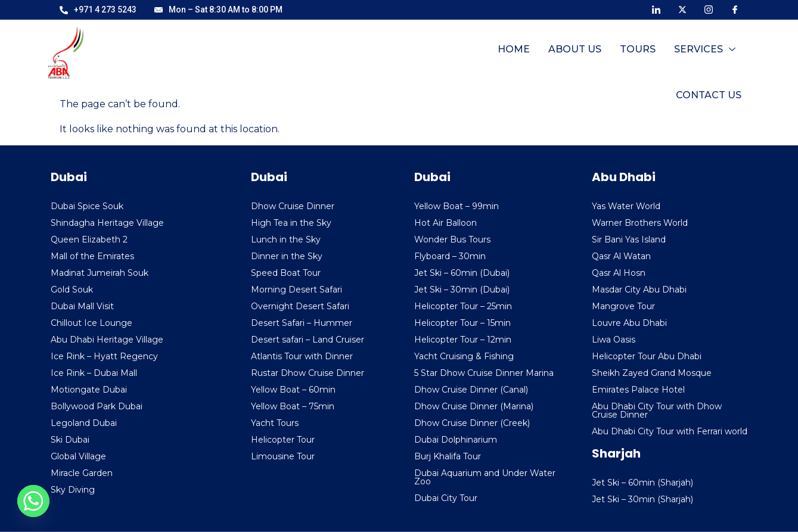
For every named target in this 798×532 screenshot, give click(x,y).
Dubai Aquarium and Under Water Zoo (485, 477)
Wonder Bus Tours (452, 239)
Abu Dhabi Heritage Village (107, 340)
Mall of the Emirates (92, 256)
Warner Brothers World (640, 223)
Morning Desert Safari (296, 290)
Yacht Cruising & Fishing (464, 356)
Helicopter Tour (283, 440)
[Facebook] (735, 9)
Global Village (78, 456)
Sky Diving (73, 490)
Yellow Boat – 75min (293, 406)
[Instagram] (709, 9)
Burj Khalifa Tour (448, 456)
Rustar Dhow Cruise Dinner (308, 373)
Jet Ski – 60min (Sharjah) (642, 483)
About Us (493, 55)
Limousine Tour (283, 456)
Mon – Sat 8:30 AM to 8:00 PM (218, 10)
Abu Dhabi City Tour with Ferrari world (670, 431)
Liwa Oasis (614, 340)
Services (622, 55)
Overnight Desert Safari (300, 306)
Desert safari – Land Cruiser (308, 340)
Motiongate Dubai (89, 390)
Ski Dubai (70, 440)
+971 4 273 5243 (98, 10)
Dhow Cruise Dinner (293, 206)
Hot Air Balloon (445, 223)
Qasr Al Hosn (619, 273)
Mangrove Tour (623, 306)
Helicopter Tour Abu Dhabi (647, 356)
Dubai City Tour (446, 498)
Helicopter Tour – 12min (463, 340)
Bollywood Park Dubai (97, 406)
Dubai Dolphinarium (456, 440)
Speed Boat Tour (286, 273)
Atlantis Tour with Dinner (302, 356)
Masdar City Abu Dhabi (639, 290)
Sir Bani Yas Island (629, 239)
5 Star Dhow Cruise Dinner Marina (484, 373)
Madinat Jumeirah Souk (100, 273)
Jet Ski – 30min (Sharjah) (642, 499)
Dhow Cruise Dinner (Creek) (472, 423)
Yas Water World (626, 206)
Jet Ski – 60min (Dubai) (462, 273)
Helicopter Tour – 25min (463, 306)
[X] (682, 9)
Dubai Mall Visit (82, 306)
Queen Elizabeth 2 (89, 239)
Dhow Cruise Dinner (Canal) (471, 390)
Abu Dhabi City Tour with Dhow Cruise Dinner (657, 410)
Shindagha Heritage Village (107, 223)
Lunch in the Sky (286, 239)
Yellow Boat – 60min (293, 390)
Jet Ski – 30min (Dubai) (462, 290)
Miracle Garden (82, 473)
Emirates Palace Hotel (638, 390)
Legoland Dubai (84, 423)
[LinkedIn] (656, 9)
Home (433, 55)
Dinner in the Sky (287, 256)
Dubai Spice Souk (87, 206)
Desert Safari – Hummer (302, 323)
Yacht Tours (275, 423)
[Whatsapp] (33, 501)
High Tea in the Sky (291, 223)
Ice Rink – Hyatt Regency (104, 356)
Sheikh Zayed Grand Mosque (652, 373)
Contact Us (709, 55)
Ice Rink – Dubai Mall (94, 373)
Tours (555, 55)
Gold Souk (72, 290)
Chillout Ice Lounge (91, 323)
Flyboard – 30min (450, 256)
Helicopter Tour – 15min (462, 323)
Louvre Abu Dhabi (629, 323)
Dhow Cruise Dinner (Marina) (474, 406)
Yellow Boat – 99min (457, 206)
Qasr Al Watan (621, 256)
